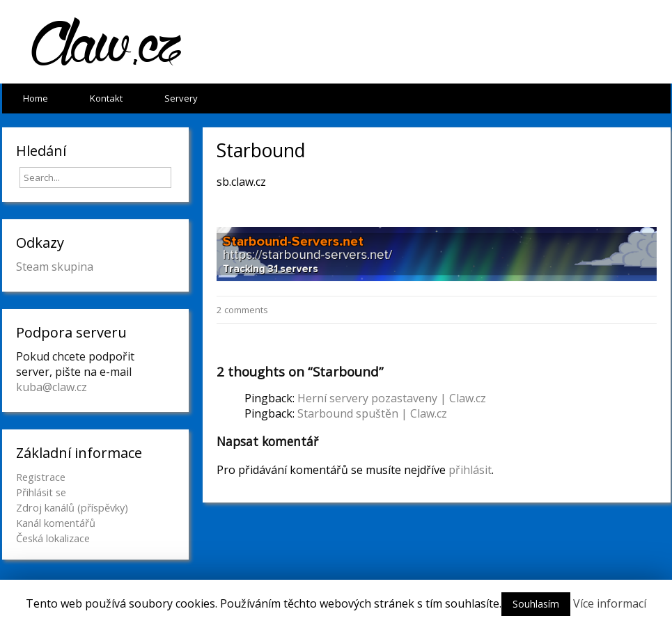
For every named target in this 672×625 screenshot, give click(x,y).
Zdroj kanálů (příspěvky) (72, 507)
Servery (181, 98)
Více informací (610, 603)
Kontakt (106, 98)
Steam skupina (55, 267)
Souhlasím (536, 604)
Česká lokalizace (53, 538)
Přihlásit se (41, 492)
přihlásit (470, 470)
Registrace (41, 477)
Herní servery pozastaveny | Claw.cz (392, 398)
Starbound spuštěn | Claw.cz (372, 413)
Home (36, 98)
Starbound (261, 150)
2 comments (242, 310)
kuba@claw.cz (52, 387)
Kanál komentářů (56, 523)
